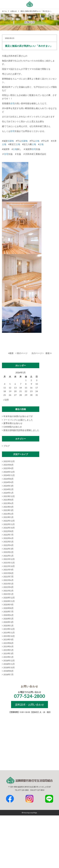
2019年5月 (8, 650)
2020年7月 (8, 611)
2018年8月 (8, 671)
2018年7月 (8, 674)
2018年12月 (9, 660)
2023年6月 (8, 503)
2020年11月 (9, 601)
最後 (48, 353)
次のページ (37, 353)
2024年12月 (9, 472)
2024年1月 (8, 493)
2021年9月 (8, 570)
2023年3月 (8, 510)
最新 (11, 353)
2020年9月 (8, 604)
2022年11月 (9, 524)
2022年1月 (8, 556)
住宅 (13, 103)
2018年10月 (9, 667)
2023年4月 (8, 507)
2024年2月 (8, 489)
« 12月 (6, 400)
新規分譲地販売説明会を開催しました (21, 430)
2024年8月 (8, 479)
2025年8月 (8, 465)
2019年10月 (9, 636)
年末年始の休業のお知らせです (18, 416)
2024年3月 (8, 486)
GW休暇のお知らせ (13, 427)
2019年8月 (8, 643)
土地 (37, 141)
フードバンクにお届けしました (18, 420)
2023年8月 (8, 500)
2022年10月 (9, 528)
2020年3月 (8, 622)
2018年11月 (9, 664)
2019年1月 (8, 657)
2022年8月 (8, 531)
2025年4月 (8, 468)
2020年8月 (8, 608)
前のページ (22, 353)
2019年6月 (8, 646)
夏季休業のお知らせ (13, 423)
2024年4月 (8, 482)
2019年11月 (9, 632)
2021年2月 (8, 591)
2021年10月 (9, 566)
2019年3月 (8, 653)
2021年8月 (8, 573)
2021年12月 (9, 559)
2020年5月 (8, 619)
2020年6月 (8, 615)
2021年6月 (8, 580)
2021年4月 (8, 587)
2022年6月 (8, 538)
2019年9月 (8, 639)
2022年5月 (8, 542)
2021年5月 (8, 584)
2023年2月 (8, 514)
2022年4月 (8, 545)
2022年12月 (9, 521)
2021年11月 (9, 563)
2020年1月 (8, 626)
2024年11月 (9, 475)
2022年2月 (8, 552)
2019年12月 (9, 629)
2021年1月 (8, 594)
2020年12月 (9, 598)
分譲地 (11, 141)
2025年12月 (9, 461)
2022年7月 (8, 535)
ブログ (7, 446)
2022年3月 (8, 549)
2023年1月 (8, 517)
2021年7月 (8, 576)
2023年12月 (9, 496)
